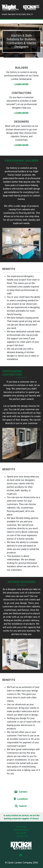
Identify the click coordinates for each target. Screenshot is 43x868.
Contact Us (21, 836)
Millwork (21, 833)
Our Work (22, 827)
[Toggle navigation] (38, 7)
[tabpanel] (21, 41)
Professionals (22, 830)
